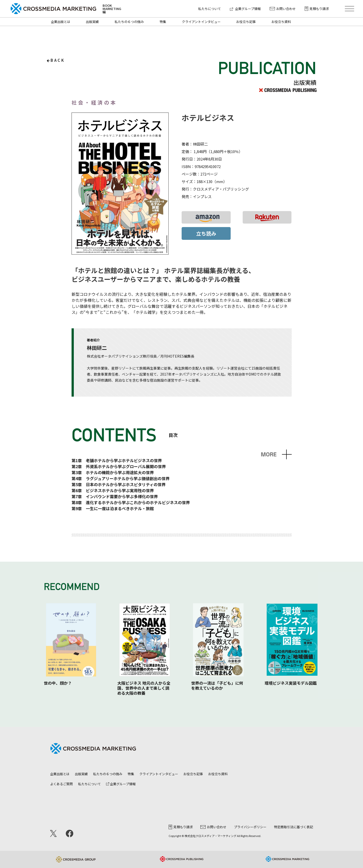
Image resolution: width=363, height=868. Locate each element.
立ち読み (206, 233)
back (58, 60)
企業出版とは (61, 22)
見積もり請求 (317, 9)
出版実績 (92, 22)
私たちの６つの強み (129, 22)
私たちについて (210, 9)
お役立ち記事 (246, 22)
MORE (269, 455)
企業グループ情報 (245, 9)
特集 (163, 22)
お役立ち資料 (281, 22)
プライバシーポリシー (250, 827)
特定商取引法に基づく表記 (293, 827)
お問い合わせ (283, 9)
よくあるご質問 (61, 784)
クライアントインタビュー (201, 22)
